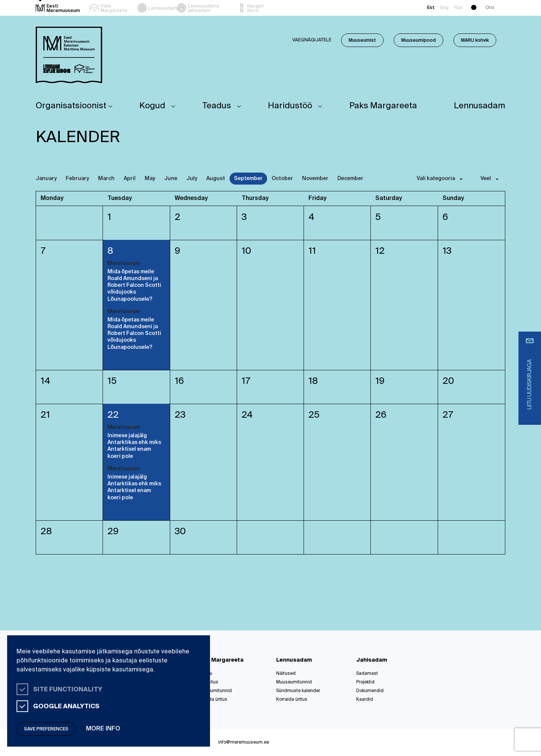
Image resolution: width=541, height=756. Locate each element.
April (130, 179)
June (171, 179)
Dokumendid (370, 691)
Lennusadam (480, 106)
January (46, 179)
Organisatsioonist (71, 106)
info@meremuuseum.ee (244, 742)
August (216, 179)
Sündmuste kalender (298, 691)
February (77, 179)
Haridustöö (290, 106)
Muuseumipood (419, 41)
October (282, 179)
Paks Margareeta (383, 106)
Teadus (217, 106)
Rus (458, 8)
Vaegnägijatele (312, 40)
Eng (444, 8)
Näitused (286, 674)
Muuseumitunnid (214, 691)
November (315, 179)
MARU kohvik (475, 41)
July (192, 179)
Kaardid (365, 700)
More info (103, 729)
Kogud (152, 106)
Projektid (365, 682)
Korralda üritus (212, 700)
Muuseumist (362, 41)
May (150, 179)
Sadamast (367, 674)
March (106, 179)
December (350, 179)
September (248, 179)
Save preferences (46, 729)
